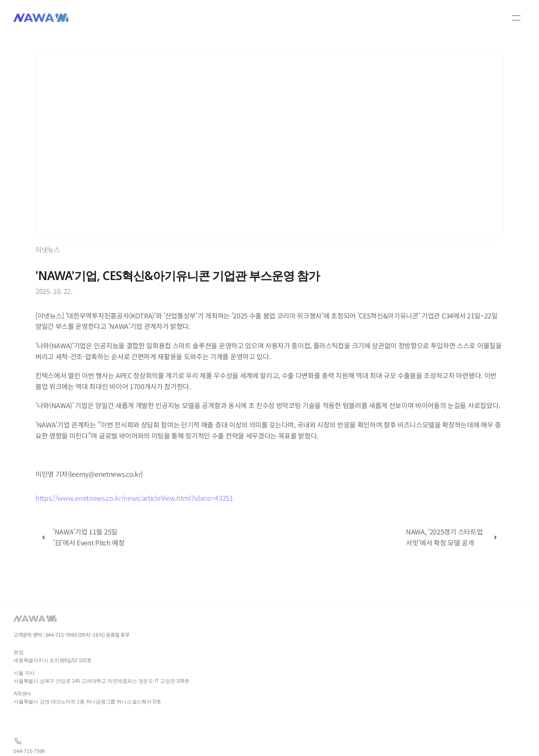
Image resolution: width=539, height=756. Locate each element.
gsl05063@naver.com (121, 725)
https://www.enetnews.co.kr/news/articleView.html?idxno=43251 (134, 498)
